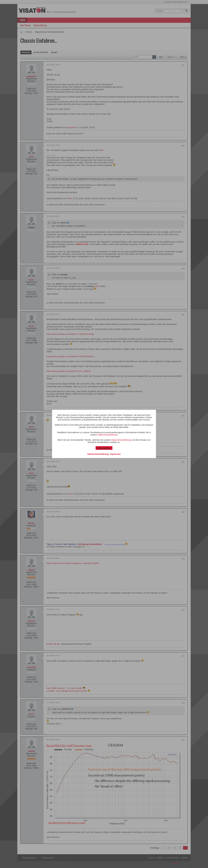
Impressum (115, 454)
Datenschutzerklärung (107, 435)
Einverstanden (104, 448)
